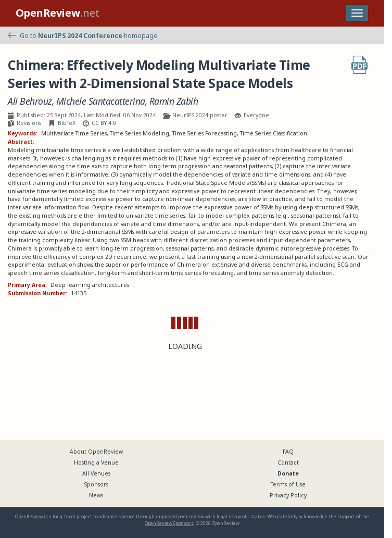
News (96, 495)
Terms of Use (288, 484)
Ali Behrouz (30, 101)
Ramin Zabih (174, 101)
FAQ (288, 452)
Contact (288, 462)
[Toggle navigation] (357, 13)
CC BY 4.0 (104, 123)
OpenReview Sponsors (169, 523)
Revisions (29, 123)
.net (58, 13)
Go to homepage (83, 36)
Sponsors (96, 484)
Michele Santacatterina (101, 101)
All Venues (96, 473)
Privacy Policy (288, 495)
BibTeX (67, 123)
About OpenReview (96, 452)
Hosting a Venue (96, 462)
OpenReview (29, 516)
